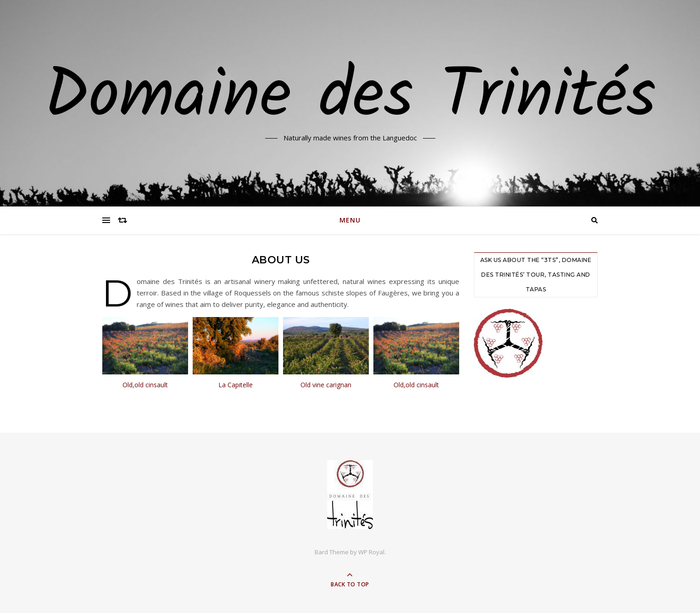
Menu (350, 220)
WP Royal (371, 552)
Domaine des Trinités (350, 98)
